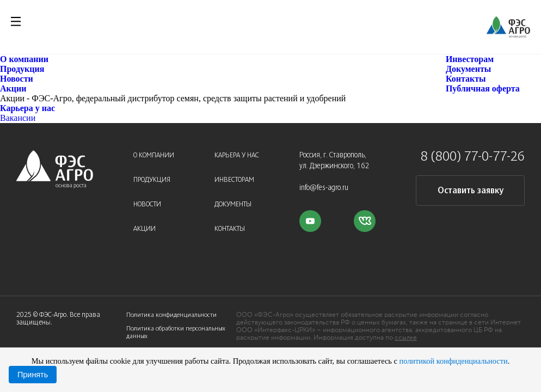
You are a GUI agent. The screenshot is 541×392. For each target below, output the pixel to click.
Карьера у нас (27, 108)
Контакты (466, 79)
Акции (13, 88)
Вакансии (18, 118)
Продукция (22, 69)
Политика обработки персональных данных (176, 332)
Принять (33, 375)
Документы (468, 69)
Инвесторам (470, 59)
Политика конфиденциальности (171, 315)
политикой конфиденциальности (453, 361)
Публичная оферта (483, 88)
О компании (24, 59)
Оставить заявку (471, 191)
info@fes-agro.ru (324, 188)
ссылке (406, 338)
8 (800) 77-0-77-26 (473, 157)
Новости (17, 79)
